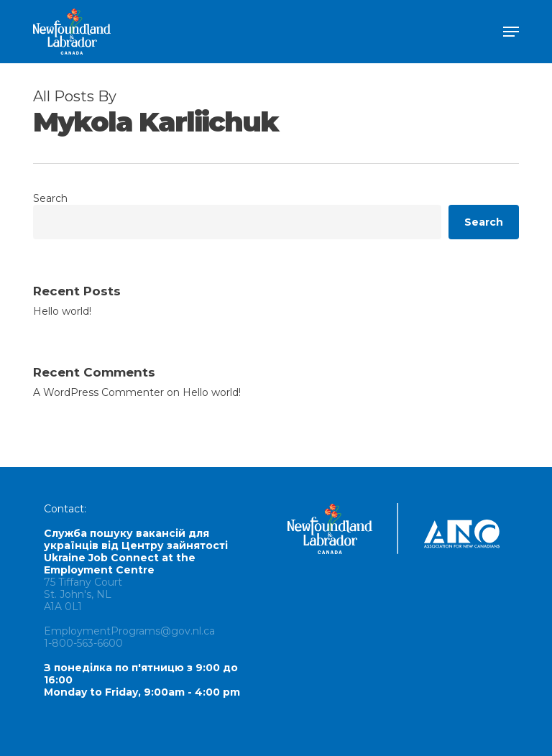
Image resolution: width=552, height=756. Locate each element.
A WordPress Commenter (98, 392)
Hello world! (62, 312)
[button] (511, 32)
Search (50, 198)
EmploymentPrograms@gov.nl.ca (129, 631)
